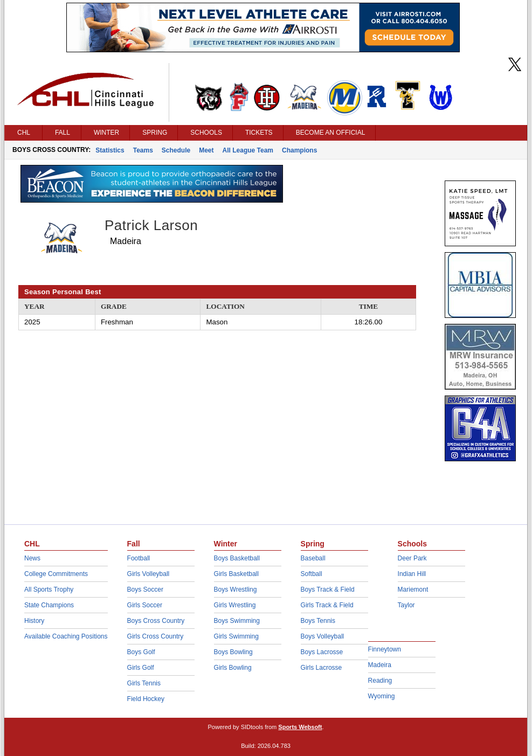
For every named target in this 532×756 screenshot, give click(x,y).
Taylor (406, 605)
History (34, 621)
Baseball (313, 558)
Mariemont (413, 589)
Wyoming (382, 696)
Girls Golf (141, 668)
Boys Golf (141, 652)
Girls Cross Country (156, 636)
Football (139, 558)
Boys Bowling (233, 652)
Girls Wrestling (235, 605)
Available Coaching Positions (66, 636)
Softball (312, 574)
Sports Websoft (300, 727)
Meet (206, 150)
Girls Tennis (144, 683)
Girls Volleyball (148, 574)
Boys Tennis (318, 621)
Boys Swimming (237, 621)
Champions (299, 150)
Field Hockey (146, 699)
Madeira (380, 665)
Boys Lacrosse (322, 652)
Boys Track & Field (328, 589)
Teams (143, 150)
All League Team (248, 150)
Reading (380, 681)
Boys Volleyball (323, 636)
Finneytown (385, 649)
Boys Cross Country (156, 621)
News (32, 558)
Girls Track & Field (327, 605)
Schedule (176, 150)
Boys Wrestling (236, 589)
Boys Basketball (237, 558)
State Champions (49, 605)
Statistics (110, 150)
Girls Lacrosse (322, 668)
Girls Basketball (236, 574)
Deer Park (412, 558)
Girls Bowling (233, 668)
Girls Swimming (236, 636)
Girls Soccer (145, 605)
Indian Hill (412, 574)
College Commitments (56, 574)
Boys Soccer (145, 589)
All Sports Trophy (49, 589)
